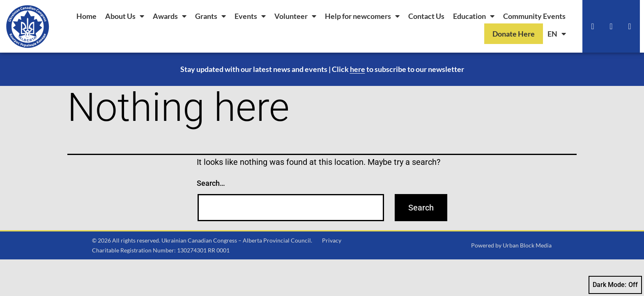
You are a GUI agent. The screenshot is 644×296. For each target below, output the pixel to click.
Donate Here (514, 34)
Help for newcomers (362, 16)
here (358, 69)
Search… (211, 183)
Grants (210, 16)
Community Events (534, 16)
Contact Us (426, 16)
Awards (170, 16)
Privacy (332, 240)
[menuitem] (557, 34)
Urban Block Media (527, 245)
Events (250, 16)
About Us (125, 16)
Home (86, 16)
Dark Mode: (615, 285)
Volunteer (295, 16)
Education (474, 16)
